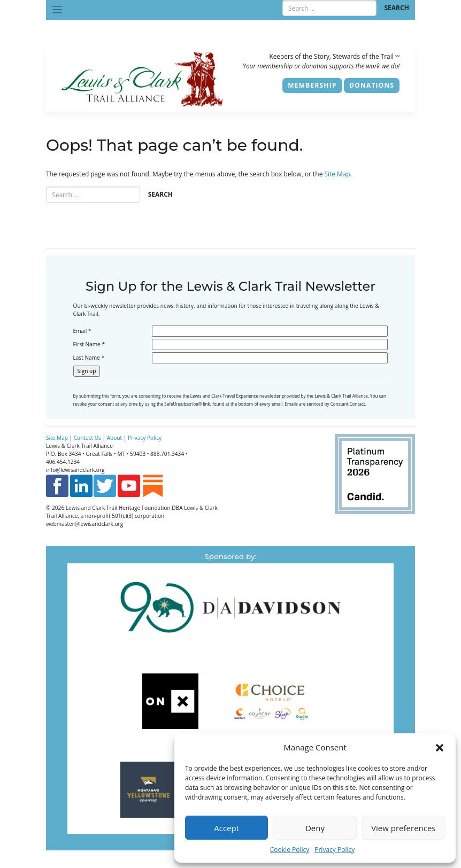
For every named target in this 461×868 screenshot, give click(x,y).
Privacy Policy (335, 850)
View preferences (403, 828)
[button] (440, 747)
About (114, 438)
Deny (315, 828)
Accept (226, 828)
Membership (312, 85)
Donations (372, 85)
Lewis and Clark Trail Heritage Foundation (118, 508)
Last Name (89, 358)
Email (82, 331)
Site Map (337, 174)
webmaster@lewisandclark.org (84, 524)
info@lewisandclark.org (75, 470)
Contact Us (87, 438)
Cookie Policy (290, 850)
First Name (89, 344)
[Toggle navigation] (57, 10)
